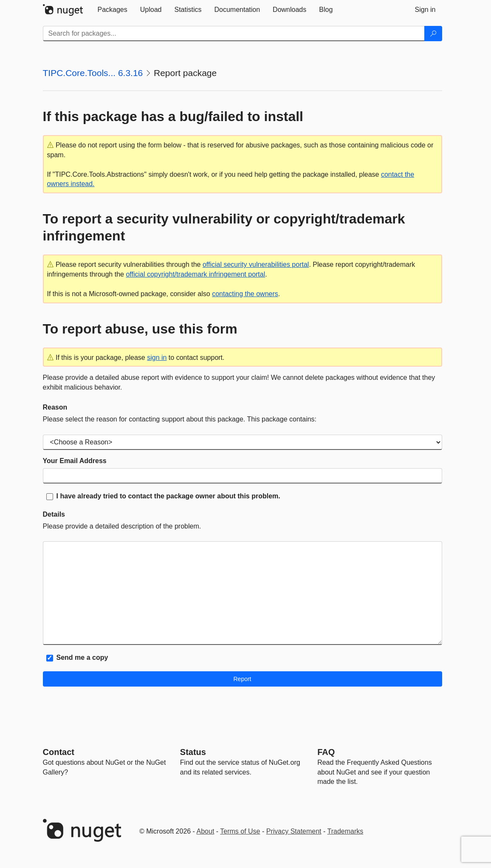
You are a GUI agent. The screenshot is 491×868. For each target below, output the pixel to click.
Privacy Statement (294, 831)
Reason (55, 407)
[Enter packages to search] (234, 34)
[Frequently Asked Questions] (326, 752)
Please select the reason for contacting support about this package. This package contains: (180, 419)
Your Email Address (75, 461)
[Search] (433, 34)
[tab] (113, 10)
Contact (59, 752)
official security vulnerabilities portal (256, 264)
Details (54, 514)
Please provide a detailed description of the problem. (122, 526)
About (206, 831)
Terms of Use (240, 831)
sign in (157, 358)
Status (193, 752)
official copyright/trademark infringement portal (195, 274)
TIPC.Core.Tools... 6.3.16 (93, 73)
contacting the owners (245, 294)
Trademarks (346, 831)
